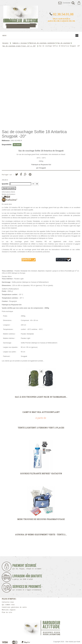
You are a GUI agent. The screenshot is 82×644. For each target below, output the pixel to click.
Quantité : (6, 184)
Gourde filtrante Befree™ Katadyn (41, 474)
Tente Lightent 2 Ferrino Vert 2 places (41, 428)
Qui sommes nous (8, 605)
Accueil (5, 43)
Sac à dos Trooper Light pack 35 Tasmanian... (41, 397)
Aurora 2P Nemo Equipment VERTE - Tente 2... (41, 535)
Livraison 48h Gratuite (27, 577)
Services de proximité (28, 588)
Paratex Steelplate (33, 221)
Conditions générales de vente (14, 607)
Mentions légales (9, 610)
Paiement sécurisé (28, 567)
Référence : (6, 141)
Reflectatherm (15, 244)
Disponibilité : (7, 145)
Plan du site (7, 612)
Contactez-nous (8, 602)
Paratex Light (68, 226)
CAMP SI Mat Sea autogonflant (41, 412)
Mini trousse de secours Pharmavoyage (41, 519)
